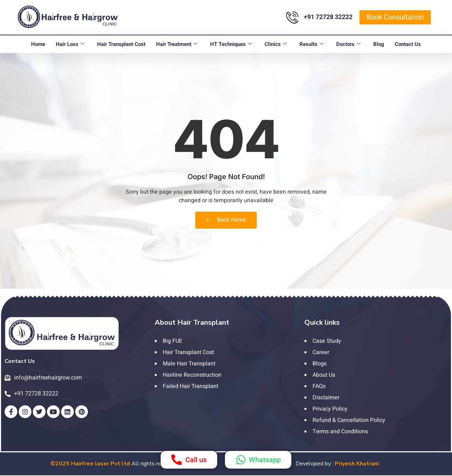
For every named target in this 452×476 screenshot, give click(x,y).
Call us (196, 460)
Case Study (327, 341)
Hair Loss (70, 44)
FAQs (319, 386)
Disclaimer (326, 398)
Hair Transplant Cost (121, 44)
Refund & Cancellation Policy (349, 420)
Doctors (348, 44)
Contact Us (408, 44)
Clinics (276, 44)
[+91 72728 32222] (292, 17)
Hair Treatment (177, 44)
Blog (379, 44)
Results (311, 44)
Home (38, 44)
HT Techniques (231, 44)
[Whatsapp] (241, 460)
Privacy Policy (330, 409)
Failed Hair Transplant (191, 386)
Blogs (320, 364)
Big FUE (173, 341)
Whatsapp (265, 460)
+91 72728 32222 (328, 17)
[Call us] (177, 460)
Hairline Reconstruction (192, 375)
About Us (324, 375)
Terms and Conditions (340, 431)
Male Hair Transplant (189, 364)
